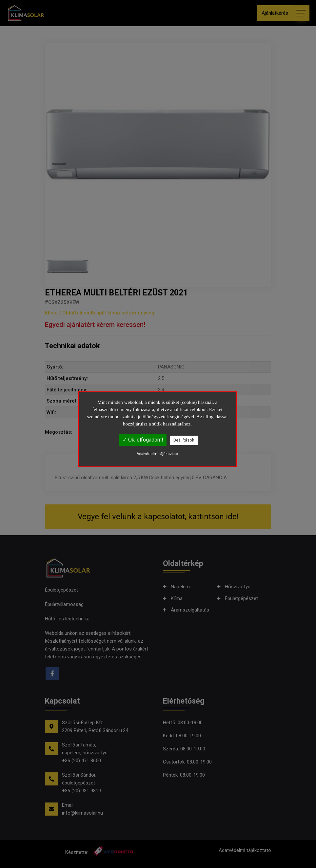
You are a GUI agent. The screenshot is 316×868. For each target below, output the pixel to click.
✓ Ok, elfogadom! (143, 440)
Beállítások (184, 440)
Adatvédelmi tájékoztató (157, 454)
